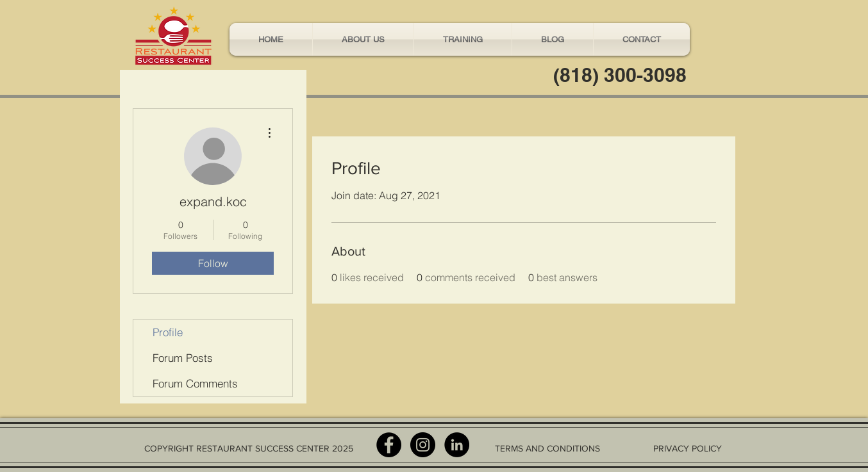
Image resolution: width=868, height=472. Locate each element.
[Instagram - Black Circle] (423, 445)
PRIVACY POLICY (688, 448)
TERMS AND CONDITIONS (547, 448)
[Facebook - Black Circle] (389, 445)
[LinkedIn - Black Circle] (457, 445)
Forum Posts (183, 358)
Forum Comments (195, 383)
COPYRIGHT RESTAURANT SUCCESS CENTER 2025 (249, 448)
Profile (168, 332)
